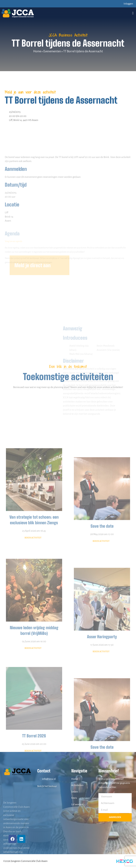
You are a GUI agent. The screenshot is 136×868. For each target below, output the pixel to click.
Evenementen (52, 51)
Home (37, 51)
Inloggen (128, 4)
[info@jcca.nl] (39, 779)
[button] (133, 13)
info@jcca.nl (49, 779)
